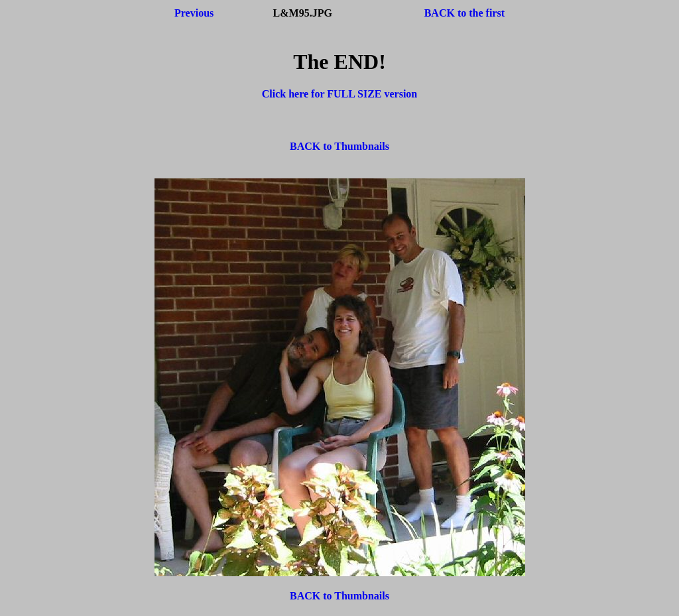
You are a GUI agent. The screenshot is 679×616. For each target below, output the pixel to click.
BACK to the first (464, 13)
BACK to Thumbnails (339, 146)
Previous (194, 13)
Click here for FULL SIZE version (340, 94)
